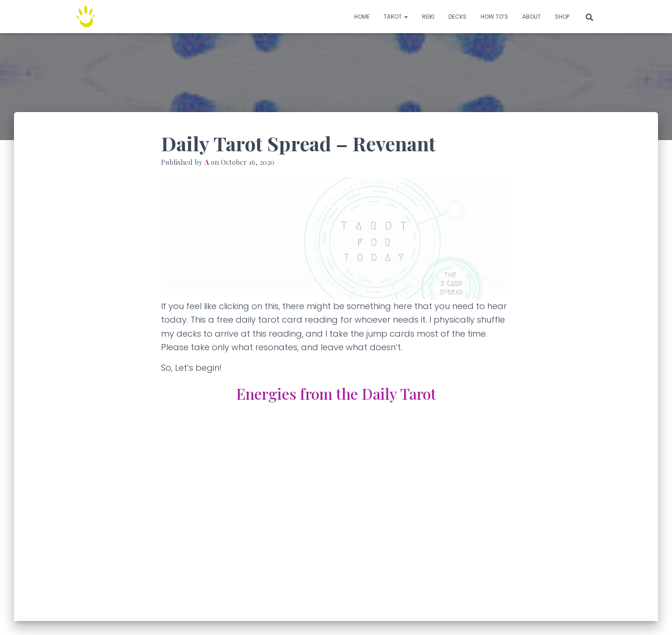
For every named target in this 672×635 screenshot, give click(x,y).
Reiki (428, 17)
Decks (458, 17)
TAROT (396, 17)
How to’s (494, 17)
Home (362, 17)
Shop (562, 17)
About (532, 17)
